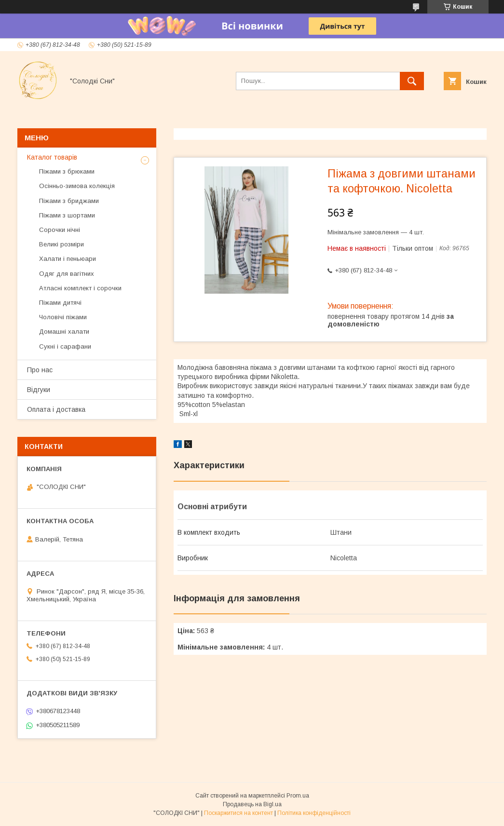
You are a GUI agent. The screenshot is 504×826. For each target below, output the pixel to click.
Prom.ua (298, 796)
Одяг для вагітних (67, 274)
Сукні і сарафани (65, 346)
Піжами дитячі (60, 303)
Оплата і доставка (56, 409)
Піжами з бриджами (69, 201)
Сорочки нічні (60, 230)
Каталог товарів (52, 157)
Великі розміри (61, 244)
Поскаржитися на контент (238, 813)
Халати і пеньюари (68, 259)
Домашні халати (64, 332)
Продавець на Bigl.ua (252, 804)
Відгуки (39, 390)
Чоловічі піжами (63, 317)
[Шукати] (412, 81)
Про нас (40, 370)
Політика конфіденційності (314, 813)
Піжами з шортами (67, 215)
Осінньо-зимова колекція (77, 186)
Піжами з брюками (67, 171)
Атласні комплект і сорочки (80, 288)
